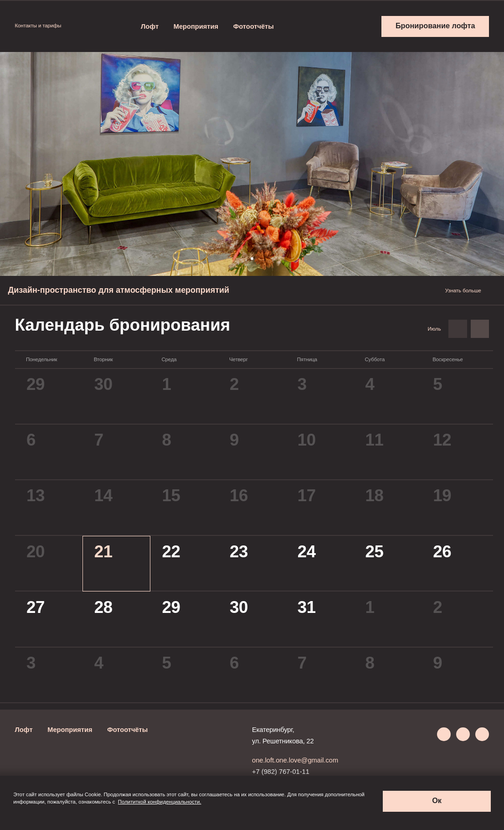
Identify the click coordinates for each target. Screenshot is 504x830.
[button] (252, 259)
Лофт (150, 26)
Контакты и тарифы (42, 26)
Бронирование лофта (435, 26)
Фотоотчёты (254, 26)
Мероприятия (196, 26)
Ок (437, 800)
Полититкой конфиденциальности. (160, 802)
